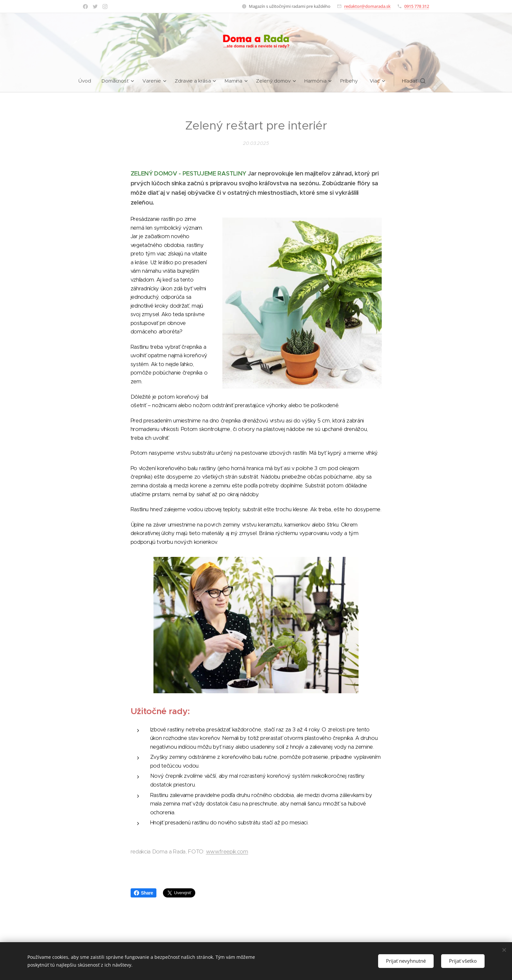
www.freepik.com (227, 852)
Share (144, 893)
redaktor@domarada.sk (367, 6)
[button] (414, 81)
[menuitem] (87, 81)
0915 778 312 (417, 6)
